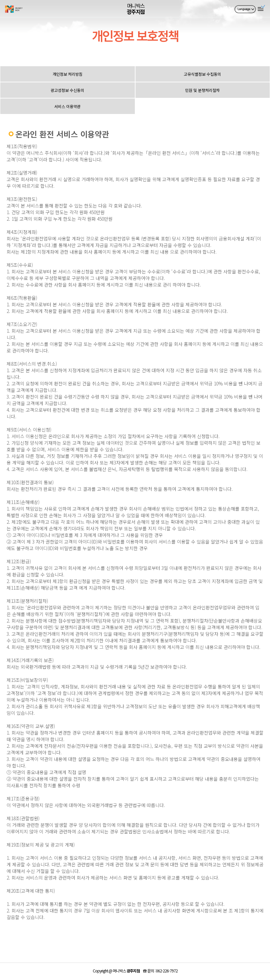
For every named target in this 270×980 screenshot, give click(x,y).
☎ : (160, 971)
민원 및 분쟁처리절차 (202, 90)
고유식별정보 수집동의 (202, 74)
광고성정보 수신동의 (67, 90)
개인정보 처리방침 (68, 74)
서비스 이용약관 (67, 106)
